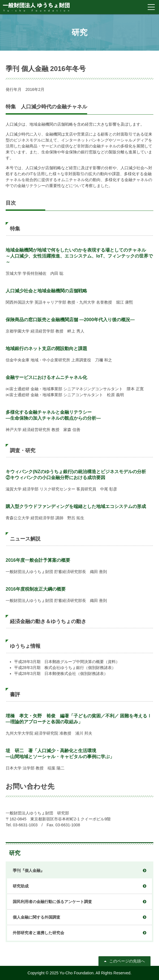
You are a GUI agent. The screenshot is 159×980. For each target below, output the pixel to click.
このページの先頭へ (127, 961)
